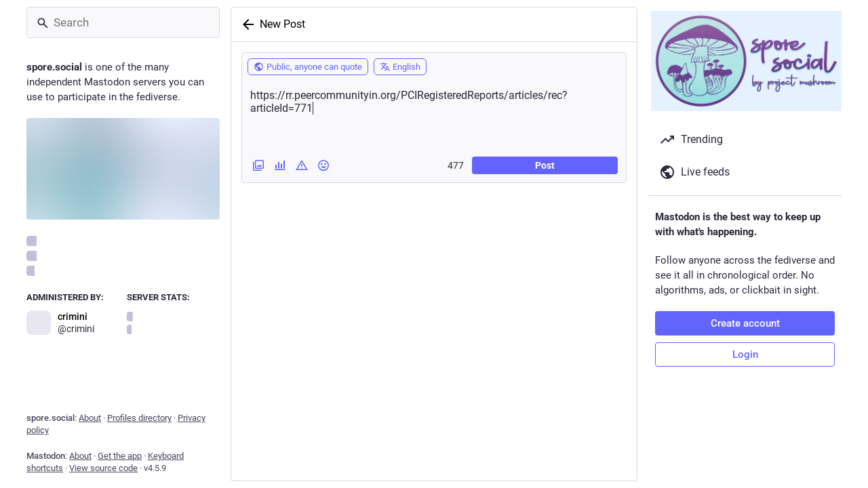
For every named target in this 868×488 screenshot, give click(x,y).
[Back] (245, 24)
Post (545, 165)
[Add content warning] (302, 165)
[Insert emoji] (323, 165)
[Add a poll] (280, 165)
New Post (282, 24)
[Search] (123, 22)
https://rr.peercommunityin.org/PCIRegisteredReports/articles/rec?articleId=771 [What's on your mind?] (434, 115)
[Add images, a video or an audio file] (258, 165)
